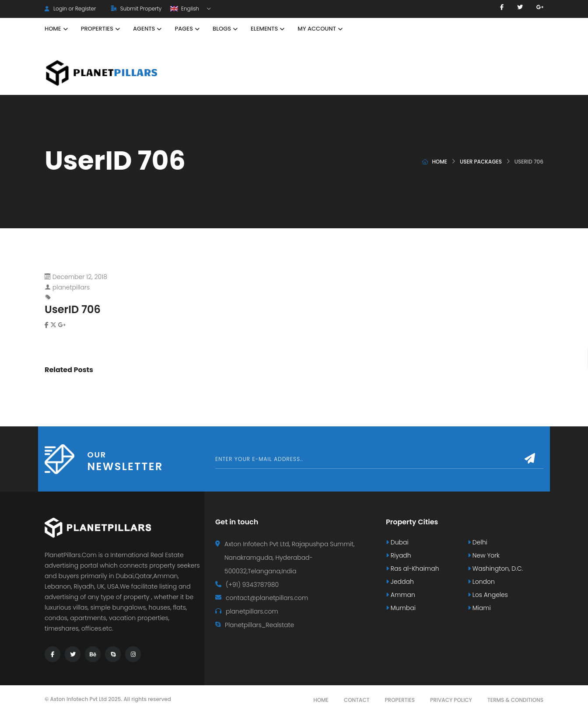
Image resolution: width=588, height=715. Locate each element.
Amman (401, 595)
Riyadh (399, 555)
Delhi (478, 542)
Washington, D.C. (495, 569)
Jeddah (400, 582)
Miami (479, 608)
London (481, 582)
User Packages (481, 162)
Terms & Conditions (515, 700)
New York (484, 555)
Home (439, 162)
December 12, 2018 (80, 277)
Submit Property (136, 9)
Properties (400, 700)
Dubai (397, 542)
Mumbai (401, 608)
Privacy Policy (451, 700)
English (185, 9)
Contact (357, 700)
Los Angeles (488, 595)
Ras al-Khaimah (413, 569)
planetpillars (71, 287)
